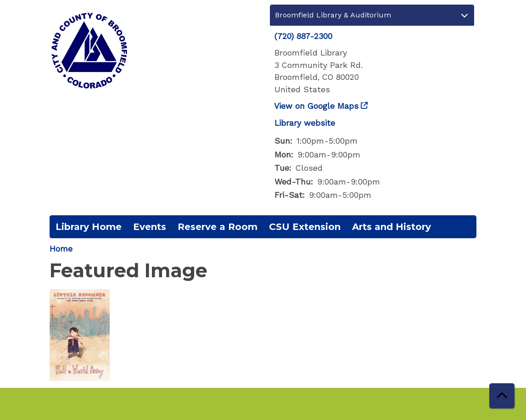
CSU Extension (305, 227)
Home (61, 249)
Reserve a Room (218, 227)
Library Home (89, 227)
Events (150, 227)
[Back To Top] (502, 396)
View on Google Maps (316, 106)
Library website (305, 123)
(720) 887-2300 (303, 36)
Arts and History (392, 227)
